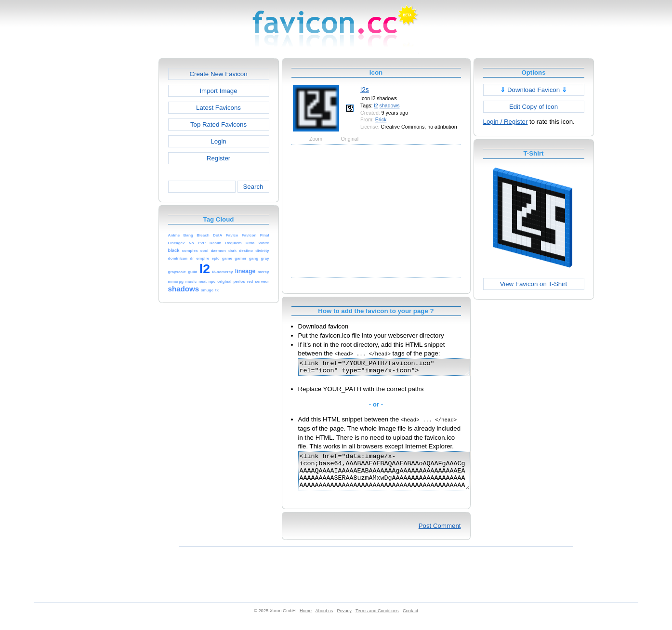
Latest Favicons (218, 108)
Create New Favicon (218, 74)
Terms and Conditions (377, 621)
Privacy (344, 621)
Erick (381, 119)
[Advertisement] (117, 203)
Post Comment (440, 536)
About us (324, 621)
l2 (376, 105)
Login (218, 141)
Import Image (218, 91)
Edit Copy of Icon (534, 107)
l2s (365, 90)
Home (306, 621)
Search (253, 187)
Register (218, 158)
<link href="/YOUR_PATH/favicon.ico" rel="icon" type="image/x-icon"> (394, 368)
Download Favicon (534, 90)
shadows (390, 105)
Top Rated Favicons (218, 125)
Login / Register (506, 122)
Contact (410, 621)
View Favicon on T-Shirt (534, 284)
